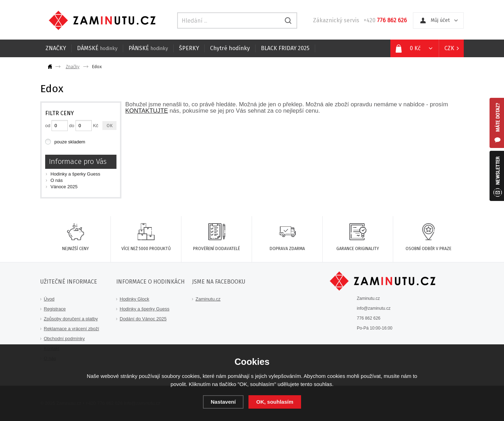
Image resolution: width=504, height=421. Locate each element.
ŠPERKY (189, 48)
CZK (449, 48)
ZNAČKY (56, 48)
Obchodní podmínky (64, 339)
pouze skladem (70, 142)
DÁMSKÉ (97, 48)
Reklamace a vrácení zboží (71, 329)
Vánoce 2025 (64, 187)
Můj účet (440, 20)
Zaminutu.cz (208, 299)
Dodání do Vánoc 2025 (143, 319)
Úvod (49, 299)
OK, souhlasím (275, 402)
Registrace (55, 309)
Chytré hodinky (230, 48)
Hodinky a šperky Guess (75, 174)
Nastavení (223, 402)
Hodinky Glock (134, 299)
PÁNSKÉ (148, 48)
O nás (57, 180)
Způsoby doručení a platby (71, 319)
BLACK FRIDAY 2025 (285, 48)
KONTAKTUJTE (147, 111)
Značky (73, 67)
